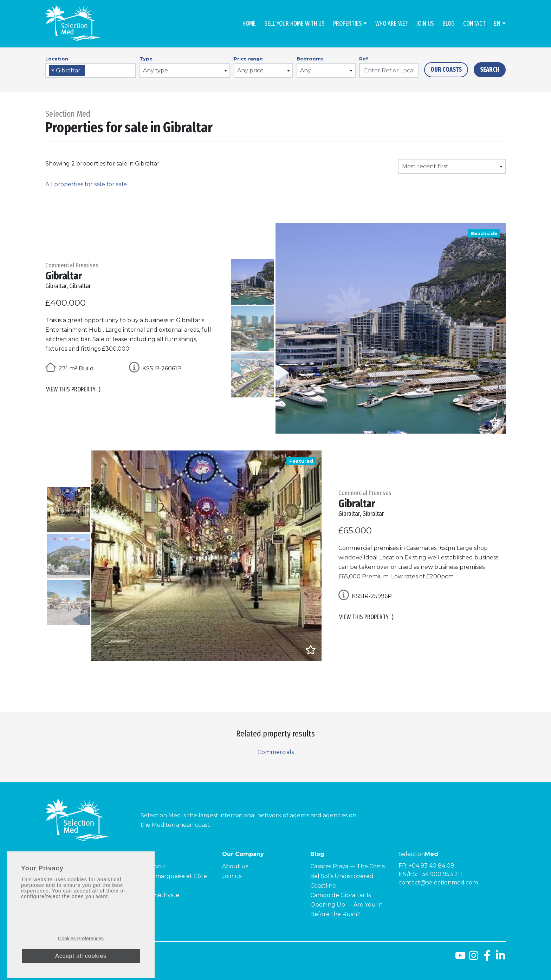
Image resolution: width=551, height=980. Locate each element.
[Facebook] (487, 958)
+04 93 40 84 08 (432, 866)
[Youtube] (460, 958)
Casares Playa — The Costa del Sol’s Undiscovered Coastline (348, 876)
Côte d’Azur (150, 866)
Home (249, 24)
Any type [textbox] (155, 70)
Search (490, 70)
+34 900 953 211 (440, 874)
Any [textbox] (306, 70)
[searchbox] (89, 71)
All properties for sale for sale (86, 184)
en (497, 24)
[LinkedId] (500, 958)
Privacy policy (133, 957)
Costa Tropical (65, 886)
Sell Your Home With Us (294, 24)
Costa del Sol (63, 866)
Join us (425, 24)
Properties (348, 24)
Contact (474, 24)
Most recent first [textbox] (425, 166)
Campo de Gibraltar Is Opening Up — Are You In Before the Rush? (346, 905)
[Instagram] (474, 958)
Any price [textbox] (250, 70)
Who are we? (391, 24)
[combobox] (91, 70)
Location (57, 59)
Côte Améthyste (156, 895)
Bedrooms (310, 59)
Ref (364, 59)
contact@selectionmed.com (438, 882)
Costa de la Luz (67, 876)
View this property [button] (73, 390)
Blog (449, 24)
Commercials (276, 752)
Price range (248, 59)
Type (146, 59)
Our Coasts (446, 70)
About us (235, 866)
